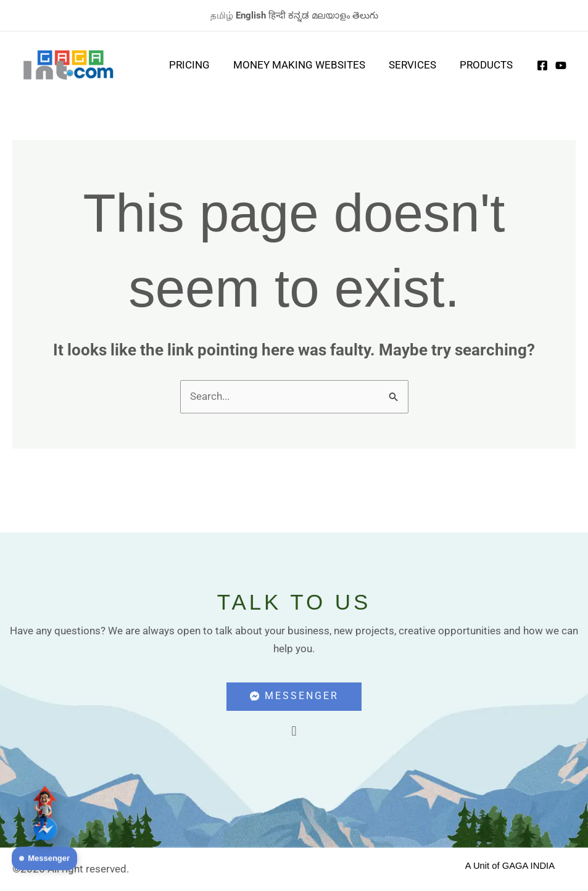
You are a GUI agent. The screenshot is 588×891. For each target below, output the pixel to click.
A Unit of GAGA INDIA (510, 866)
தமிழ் (222, 15)
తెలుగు (365, 15)
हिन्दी (277, 15)
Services (416, 65)
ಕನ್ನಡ (299, 15)
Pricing (198, 65)
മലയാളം (331, 15)
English (251, 15)
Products (487, 65)
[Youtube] (561, 65)
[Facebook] (542, 65)
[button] (294, 732)
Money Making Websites (305, 65)
